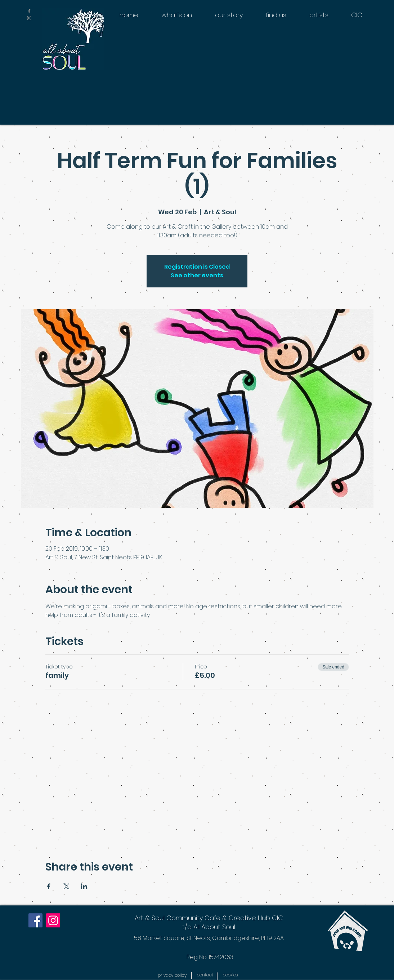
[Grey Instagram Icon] (29, 18)
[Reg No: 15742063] (210, 957)
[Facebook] (35, 920)
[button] (172, 975)
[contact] (205, 975)
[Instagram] (53, 920)
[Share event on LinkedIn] (84, 886)
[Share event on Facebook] (49, 886)
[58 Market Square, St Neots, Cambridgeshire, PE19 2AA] (209, 938)
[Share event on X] (66, 886)
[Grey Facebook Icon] (29, 11)
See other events (197, 275)
